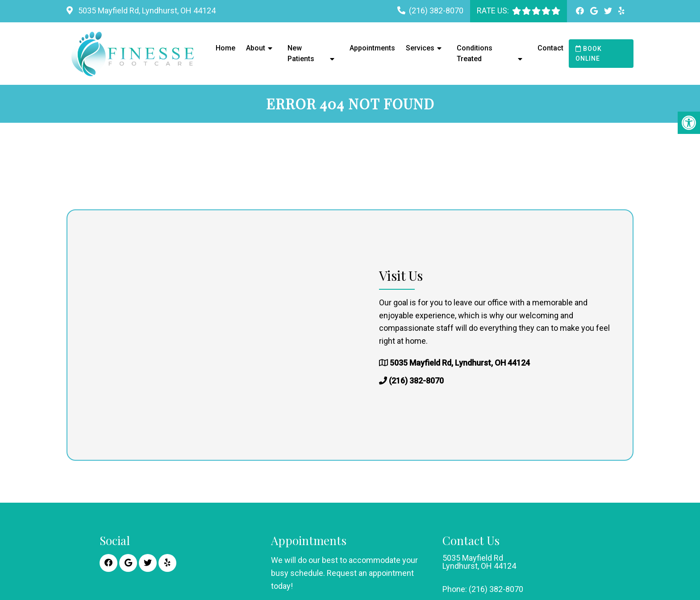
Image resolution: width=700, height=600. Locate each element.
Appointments (372, 48)
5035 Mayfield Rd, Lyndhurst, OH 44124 (146, 10)
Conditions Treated (475, 53)
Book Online (589, 54)
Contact (550, 48)
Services (420, 48)
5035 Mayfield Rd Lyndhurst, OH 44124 (479, 562)
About (256, 48)
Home (225, 48)
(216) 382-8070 (436, 10)
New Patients (301, 53)
